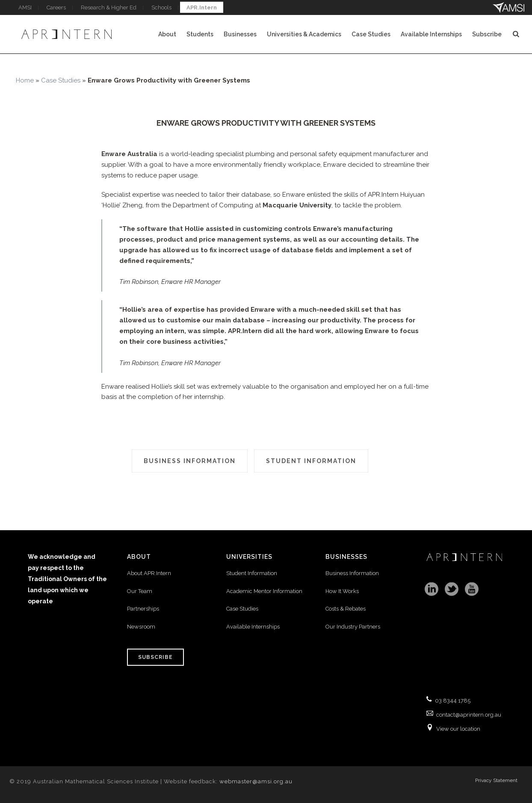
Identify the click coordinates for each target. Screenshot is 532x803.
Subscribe (487, 34)
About (167, 34)
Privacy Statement (496, 780)
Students (200, 34)
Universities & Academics (304, 34)
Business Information (352, 573)
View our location (458, 729)
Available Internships (431, 34)
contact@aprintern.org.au (469, 715)
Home (25, 80)
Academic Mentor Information (264, 591)
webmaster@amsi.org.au (256, 781)
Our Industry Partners (353, 627)
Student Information (252, 573)
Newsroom (141, 627)
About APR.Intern (150, 573)
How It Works (342, 591)
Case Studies (371, 34)
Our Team (140, 591)
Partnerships (143, 609)
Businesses (240, 34)
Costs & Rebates (346, 609)
